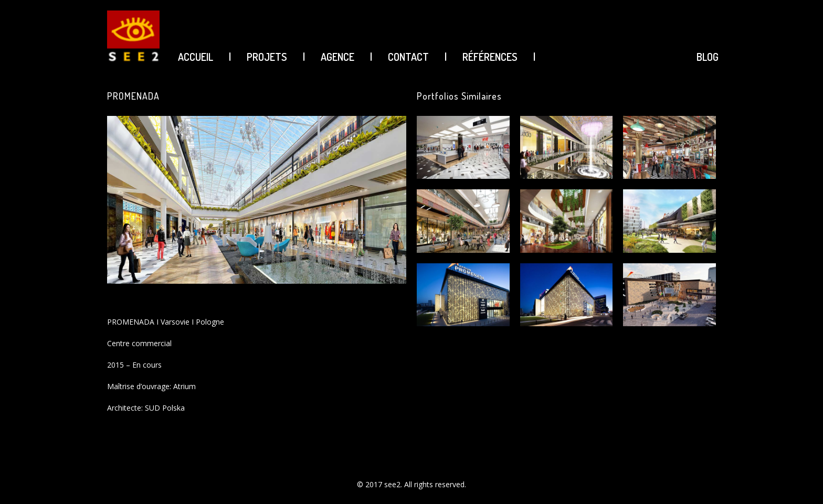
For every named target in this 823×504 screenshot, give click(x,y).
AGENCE (337, 57)
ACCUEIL (196, 57)
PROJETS (267, 57)
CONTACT (408, 57)
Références (490, 57)
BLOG (708, 57)
